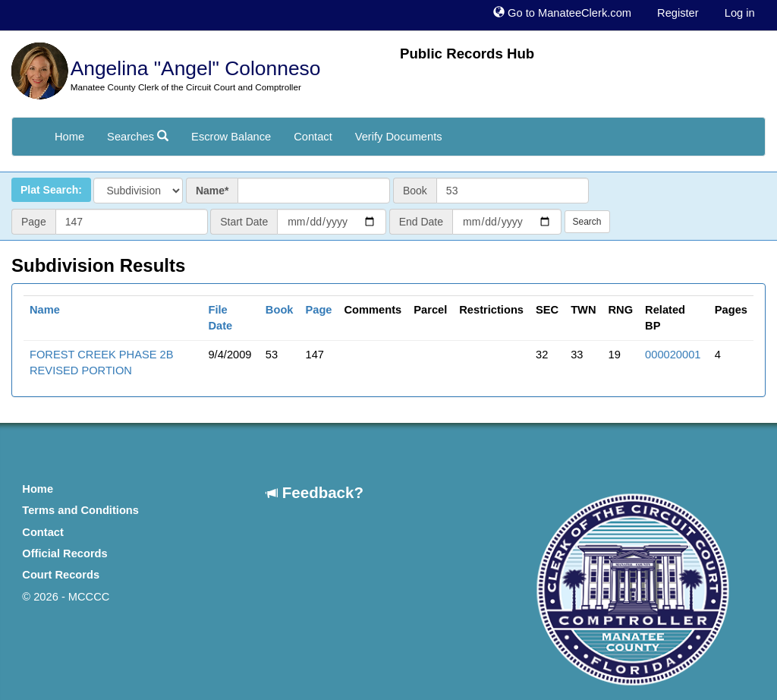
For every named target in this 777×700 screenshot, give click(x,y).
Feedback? (315, 492)
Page (318, 310)
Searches (138, 137)
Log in (740, 13)
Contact (313, 137)
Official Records (64, 553)
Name (45, 310)
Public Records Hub (467, 54)
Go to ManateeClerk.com (562, 13)
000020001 (673, 355)
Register (678, 13)
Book (280, 310)
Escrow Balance (231, 137)
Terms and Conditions (80, 510)
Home (69, 137)
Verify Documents (399, 137)
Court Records (61, 575)
